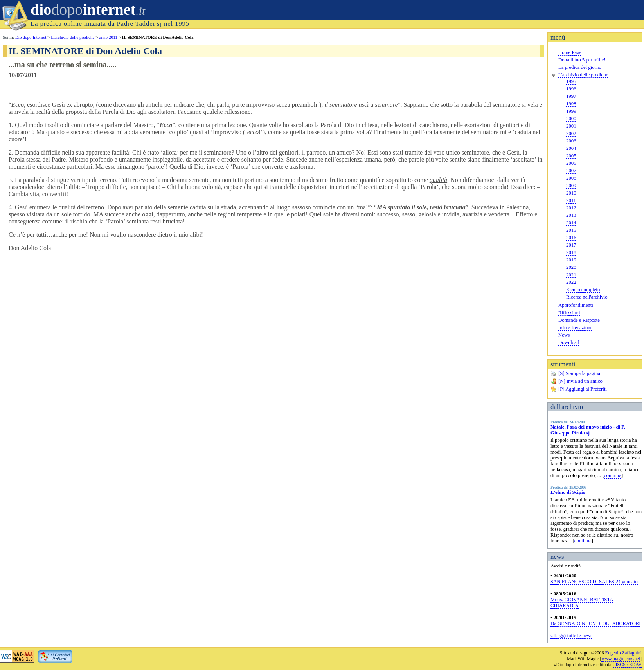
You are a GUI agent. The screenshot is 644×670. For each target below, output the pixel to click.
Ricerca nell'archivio (587, 297)
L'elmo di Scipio (568, 492)
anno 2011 (108, 37)
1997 (571, 96)
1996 (571, 89)
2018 (571, 252)
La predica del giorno (580, 67)
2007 (571, 171)
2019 (571, 260)
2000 (571, 119)
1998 (571, 104)
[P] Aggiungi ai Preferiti (583, 389)
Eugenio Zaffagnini (623, 653)
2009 (571, 186)
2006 (571, 163)
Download (569, 342)
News (564, 335)
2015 (571, 230)
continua (613, 475)
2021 (571, 275)
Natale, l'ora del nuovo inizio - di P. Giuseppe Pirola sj (588, 430)
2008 (571, 178)
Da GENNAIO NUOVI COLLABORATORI (595, 623)
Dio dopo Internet (31, 37)
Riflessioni (569, 313)
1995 (571, 81)
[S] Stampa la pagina (579, 373)
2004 (571, 148)
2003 (571, 141)
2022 (571, 282)
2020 (571, 267)
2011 (571, 200)
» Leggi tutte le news (571, 636)
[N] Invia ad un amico (580, 381)
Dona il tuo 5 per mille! (582, 60)
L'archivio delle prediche (583, 75)
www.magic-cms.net (621, 659)
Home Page (570, 52)
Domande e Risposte (579, 320)
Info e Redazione (575, 328)
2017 (571, 245)
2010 (571, 193)
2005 (571, 156)
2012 (571, 208)
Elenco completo (583, 290)
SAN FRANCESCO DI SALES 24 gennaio (594, 582)
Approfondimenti (576, 305)
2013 (571, 215)
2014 (571, 223)
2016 (571, 238)
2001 (571, 126)
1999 (571, 111)
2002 (571, 133)
